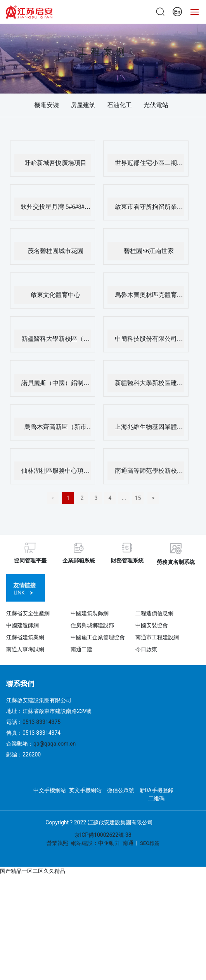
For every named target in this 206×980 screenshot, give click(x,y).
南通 (128, 843)
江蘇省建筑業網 (25, 637)
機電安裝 (47, 105)
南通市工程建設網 (157, 637)
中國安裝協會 (152, 625)
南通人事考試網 (25, 649)
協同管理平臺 (30, 560)
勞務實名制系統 (176, 562)
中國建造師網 (23, 625)
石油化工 (119, 105)
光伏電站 (156, 105)
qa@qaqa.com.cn (55, 744)
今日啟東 (146, 649)
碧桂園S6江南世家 (149, 251)
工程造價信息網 (154, 613)
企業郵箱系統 (79, 560)
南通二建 (81, 649)
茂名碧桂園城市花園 (55, 251)
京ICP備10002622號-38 (103, 835)
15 (138, 498)
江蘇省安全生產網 (28, 613)
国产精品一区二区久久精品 (33, 871)
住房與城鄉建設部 (92, 625)
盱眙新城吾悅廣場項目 (55, 163)
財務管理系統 (127, 560)
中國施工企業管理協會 (98, 637)
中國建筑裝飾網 (90, 613)
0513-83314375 (42, 722)
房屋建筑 (83, 105)
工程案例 (103, 52)
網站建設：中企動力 (95, 843)
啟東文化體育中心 (55, 295)
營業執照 (57, 843)
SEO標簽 (150, 843)
